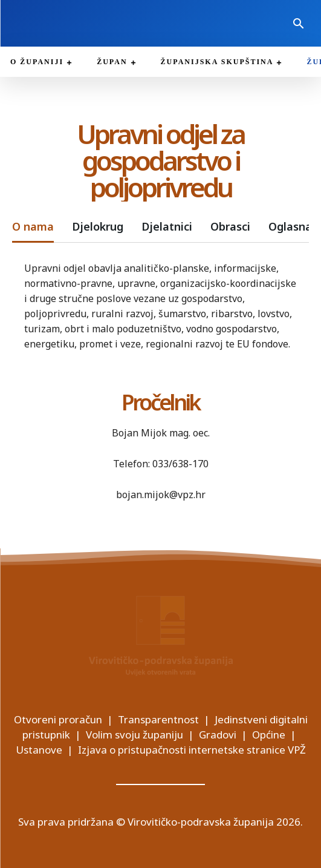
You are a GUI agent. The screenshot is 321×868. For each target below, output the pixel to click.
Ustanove (39, 750)
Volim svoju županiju (135, 735)
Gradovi (218, 735)
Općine (269, 735)
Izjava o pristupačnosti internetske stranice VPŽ (192, 750)
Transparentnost (158, 719)
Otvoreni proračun (58, 719)
